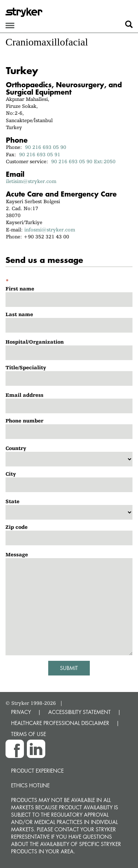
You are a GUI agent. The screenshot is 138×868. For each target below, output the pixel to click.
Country (16, 448)
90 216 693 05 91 (40, 154)
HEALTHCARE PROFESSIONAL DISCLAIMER (60, 723)
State (13, 501)
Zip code (17, 527)
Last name (19, 314)
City (11, 474)
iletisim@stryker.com (31, 181)
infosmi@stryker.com (50, 230)
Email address (24, 395)
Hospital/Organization (35, 342)
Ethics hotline (30, 785)
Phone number (24, 421)
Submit (69, 668)
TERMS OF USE (29, 734)
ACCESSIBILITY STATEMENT (79, 712)
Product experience (37, 771)
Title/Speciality (26, 367)
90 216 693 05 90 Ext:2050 (83, 161)
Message (17, 554)
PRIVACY (21, 712)
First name (20, 289)
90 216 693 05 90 (46, 147)
